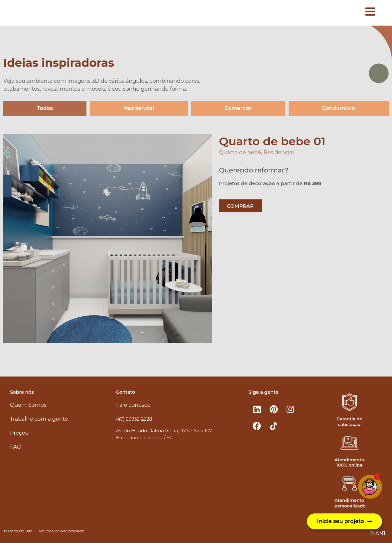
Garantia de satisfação (349, 422)
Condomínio (339, 109)
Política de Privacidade (62, 531)
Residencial (138, 109)
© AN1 (378, 534)
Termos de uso (18, 531)
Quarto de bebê (240, 153)
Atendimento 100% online (349, 462)
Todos (45, 109)
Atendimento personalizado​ (350, 503)
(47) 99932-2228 (134, 419)
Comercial (238, 109)
